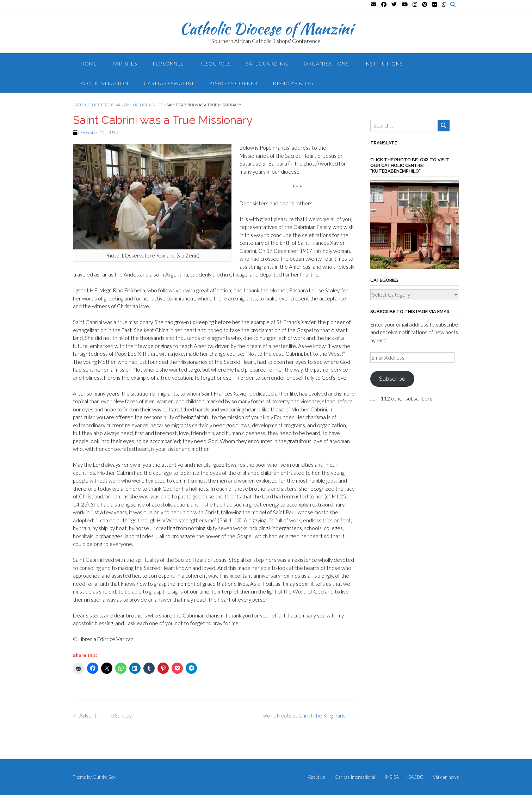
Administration (104, 83)
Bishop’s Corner (233, 83)
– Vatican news (444, 777)
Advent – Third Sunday (102, 715)
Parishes (125, 64)
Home (89, 64)
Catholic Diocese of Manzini (266, 29)
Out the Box (104, 777)
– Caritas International (353, 777)
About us (317, 777)
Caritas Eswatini (169, 83)
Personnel (168, 64)
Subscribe (392, 379)
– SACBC (414, 777)
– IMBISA (390, 777)
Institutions (383, 64)
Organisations (326, 64)
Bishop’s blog (293, 83)
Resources (215, 64)
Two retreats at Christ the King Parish (308, 715)
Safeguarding (267, 64)
